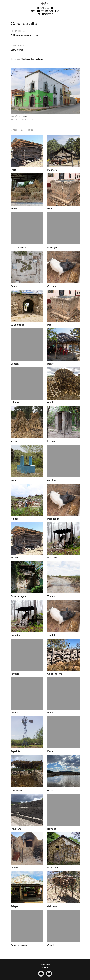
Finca (50, 751)
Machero (52, 170)
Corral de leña (55, 674)
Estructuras (17, 49)
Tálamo (15, 402)
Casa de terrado (19, 247)
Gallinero (52, 906)
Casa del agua (18, 596)
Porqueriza (53, 518)
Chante (51, 945)
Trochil (51, 635)
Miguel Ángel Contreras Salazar (32, 59)
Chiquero (52, 286)
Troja (13, 170)
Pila (49, 325)
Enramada (16, 790)
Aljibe (50, 790)
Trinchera (16, 829)
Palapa (14, 906)
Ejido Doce (23, 116)
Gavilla (51, 402)
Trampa (51, 596)
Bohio (50, 363)
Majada (15, 518)
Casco (14, 286)
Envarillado (53, 867)
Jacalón (51, 480)
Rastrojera (53, 247)
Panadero (52, 557)
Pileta (50, 208)
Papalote (15, 751)
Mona (14, 441)
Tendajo (15, 674)
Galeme (15, 867)
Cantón (15, 363)
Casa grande (17, 325)
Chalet (14, 712)
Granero (15, 557)
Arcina (14, 208)
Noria (14, 480)
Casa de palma (19, 945)
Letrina (51, 441)
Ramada (52, 829)
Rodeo (51, 712)
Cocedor (15, 635)
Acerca (45, 967)
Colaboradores (45, 964)
